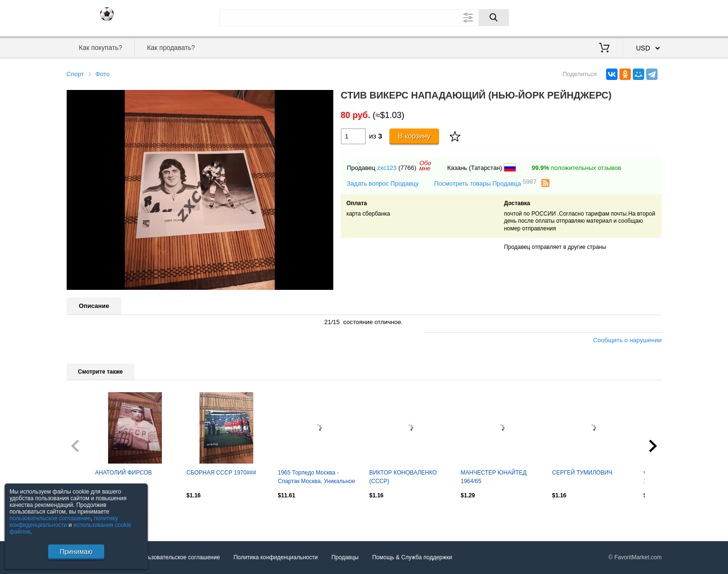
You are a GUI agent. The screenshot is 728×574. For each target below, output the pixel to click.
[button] (325, 99)
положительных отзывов (577, 168)
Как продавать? (171, 48)
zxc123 (387, 168)
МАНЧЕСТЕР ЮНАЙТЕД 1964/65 (494, 477)
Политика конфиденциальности (275, 557)
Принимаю (76, 552)
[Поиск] (494, 18)
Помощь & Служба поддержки (412, 557)
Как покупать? (100, 48)
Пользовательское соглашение (179, 557)
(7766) (408, 168)
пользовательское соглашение (50, 518)
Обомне (425, 166)
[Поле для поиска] (364, 18)
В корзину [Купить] (414, 136)
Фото (102, 74)
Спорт (75, 74)
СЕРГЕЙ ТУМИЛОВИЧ (583, 473)
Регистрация (642, 17)
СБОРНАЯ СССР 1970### (221, 473)
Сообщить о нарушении (628, 340)
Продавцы (345, 557)
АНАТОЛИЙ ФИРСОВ (124, 473)
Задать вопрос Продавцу (383, 183)
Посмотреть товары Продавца (485, 183)
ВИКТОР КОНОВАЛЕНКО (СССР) (403, 477)
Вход (606, 17)
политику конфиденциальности (64, 522)
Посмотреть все (88, 516)
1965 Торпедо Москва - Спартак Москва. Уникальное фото (317, 478)
